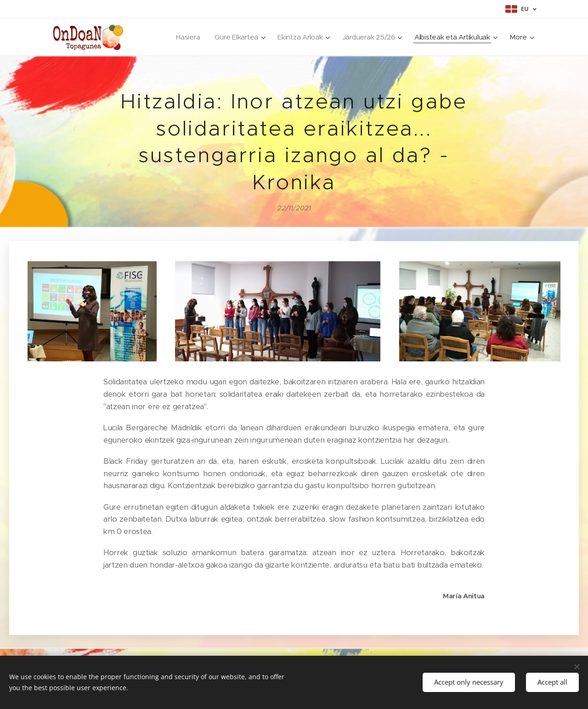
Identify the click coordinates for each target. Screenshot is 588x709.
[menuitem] (183, 37)
